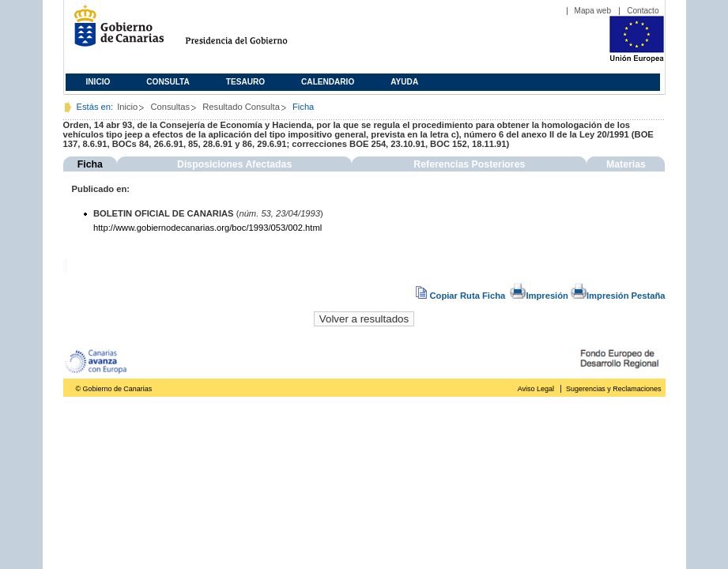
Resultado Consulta (241, 107)
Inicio (98, 82)
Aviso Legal (536, 389)
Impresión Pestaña (618, 296)
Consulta (168, 82)
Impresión (539, 296)
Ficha (90, 164)
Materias (626, 164)
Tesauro (245, 82)
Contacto (643, 11)
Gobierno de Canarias (114, 32)
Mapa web (593, 11)
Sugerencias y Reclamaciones (613, 389)
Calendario (328, 82)
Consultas (170, 107)
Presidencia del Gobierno (251, 32)
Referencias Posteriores (469, 164)
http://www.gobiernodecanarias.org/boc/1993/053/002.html (207, 228)
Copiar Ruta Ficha (462, 296)
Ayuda (404, 82)
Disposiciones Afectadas (234, 164)
